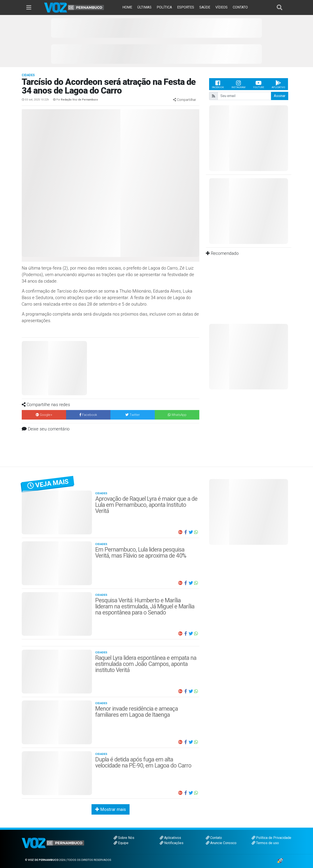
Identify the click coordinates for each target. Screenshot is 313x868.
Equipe (121, 843)
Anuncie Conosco (221, 843)
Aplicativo (278, 84)
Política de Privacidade (271, 838)
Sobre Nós (124, 838)
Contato (214, 838)
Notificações (172, 843)
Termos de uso (265, 843)
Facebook (218, 84)
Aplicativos (170, 838)
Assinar (280, 96)
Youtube (259, 84)
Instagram (238, 84)
